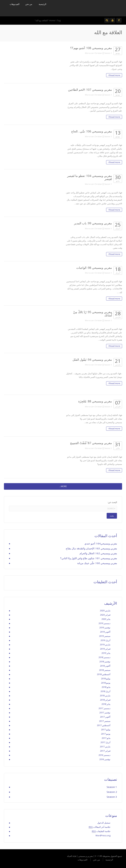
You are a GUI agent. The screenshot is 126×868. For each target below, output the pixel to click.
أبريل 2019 (105, 640)
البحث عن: (112, 502)
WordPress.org (103, 835)
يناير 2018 (106, 704)
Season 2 (112, 792)
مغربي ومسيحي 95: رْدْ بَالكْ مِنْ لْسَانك (93, 314)
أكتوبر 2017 (105, 717)
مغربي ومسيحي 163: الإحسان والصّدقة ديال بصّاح (91, 548)
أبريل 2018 (105, 691)
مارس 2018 (105, 696)
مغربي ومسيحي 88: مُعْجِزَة (95, 401)
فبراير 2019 (105, 649)
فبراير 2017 (105, 751)
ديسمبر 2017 (105, 708)
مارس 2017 (105, 747)
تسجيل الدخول (104, 823)
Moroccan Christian (94, 53)
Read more (114, 75)
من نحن (29, 4)
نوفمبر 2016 (105, 759)
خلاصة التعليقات (101, 831)
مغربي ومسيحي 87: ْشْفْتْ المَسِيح (91, 443)
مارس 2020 (105, 610)
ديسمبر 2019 (105, 623)
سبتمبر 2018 (105, 670)
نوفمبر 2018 (105, 662)
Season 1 (108, 53)
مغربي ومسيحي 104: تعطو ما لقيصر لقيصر (89, 177)
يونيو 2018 (106, 683)
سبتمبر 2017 (105, 721)
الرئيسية (42, 4)
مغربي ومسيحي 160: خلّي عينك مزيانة (97, 563)
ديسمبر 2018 (105, 657)
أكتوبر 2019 (105, 632)
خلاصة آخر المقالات (100, 827)
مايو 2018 (106, 687)
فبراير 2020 (105, 615)
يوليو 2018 (106, 679)
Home (52, 20)
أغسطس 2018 (104, 674)
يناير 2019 (106, 653)
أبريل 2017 (105, 742)
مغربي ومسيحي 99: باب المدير (93, 223)
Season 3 (112, 797)
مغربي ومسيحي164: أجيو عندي (101, 543)
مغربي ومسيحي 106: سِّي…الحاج (92, 131)
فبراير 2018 (105, 700)
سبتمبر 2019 (105, 636)
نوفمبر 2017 (105, 713)
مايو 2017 (106, 738)
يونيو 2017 (106, 734)
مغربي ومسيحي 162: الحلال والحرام (98, 553)
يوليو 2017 (106, 730)
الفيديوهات (15, 4)
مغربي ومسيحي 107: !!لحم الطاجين (90, 90)
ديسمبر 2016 (105, 755)
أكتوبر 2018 (105, 666)
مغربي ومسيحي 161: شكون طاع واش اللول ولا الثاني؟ (89, 558)
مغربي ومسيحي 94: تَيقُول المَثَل (92, 360)
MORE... (63, 486)
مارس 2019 (105, 645)
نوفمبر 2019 (105, 627)
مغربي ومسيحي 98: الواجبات (94, 268)
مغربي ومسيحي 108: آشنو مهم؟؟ (91, 48)
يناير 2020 (106, 619)
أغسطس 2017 (104, 725)
